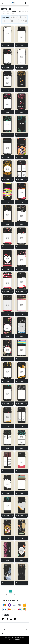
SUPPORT (4, 629)
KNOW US (4, 625)
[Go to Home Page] (14, 3)
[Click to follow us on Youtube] (11, 619)
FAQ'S (3, 633)
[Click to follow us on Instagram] (3, 619)
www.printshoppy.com (14, 639)
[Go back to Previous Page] (3, 3)
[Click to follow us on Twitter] (15, 619)
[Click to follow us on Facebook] (7, 619)
